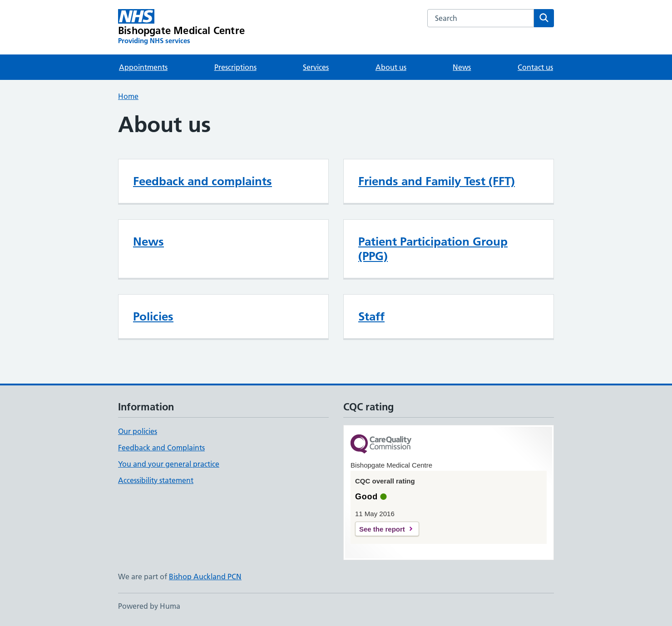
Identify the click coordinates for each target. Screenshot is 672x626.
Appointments (143, 67)
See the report (382, 529)
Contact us (535, 67)
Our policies (138, 431)
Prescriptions (235, 67)
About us (391, 67)
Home (128, 96)
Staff (371, 316)
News (462, 67)
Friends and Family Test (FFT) (437, 181)
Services (316, 67)
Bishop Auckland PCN (205, 577)
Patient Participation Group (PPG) (433, 249)
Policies (153, 316)
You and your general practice (169, 464)
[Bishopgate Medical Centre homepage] (181, 27)
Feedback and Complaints (161, 448)
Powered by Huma (149, 606)
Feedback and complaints (203, 181)
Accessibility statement (156, 480)
